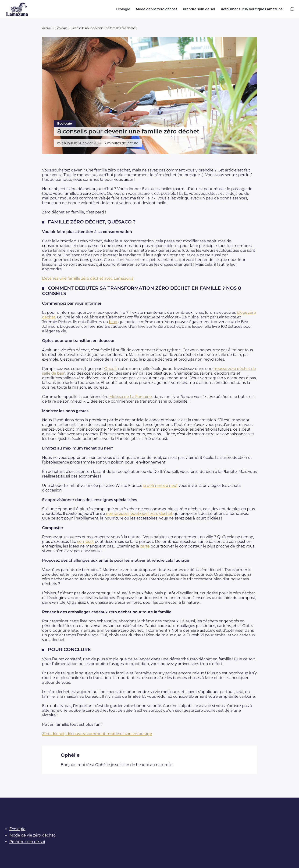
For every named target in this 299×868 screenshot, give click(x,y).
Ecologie (123, 9)
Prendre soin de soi (199, 9)
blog (113, 322)
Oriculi (110, 369)
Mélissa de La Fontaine (131, 397)
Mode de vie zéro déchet (157, 9)
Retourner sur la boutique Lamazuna (252, 9)
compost (85, 542)
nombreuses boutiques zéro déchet (139, 514)
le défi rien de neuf (160, 486)
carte (145, 546)
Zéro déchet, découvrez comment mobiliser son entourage (97, 734)
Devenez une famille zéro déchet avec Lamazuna (88, 278)
